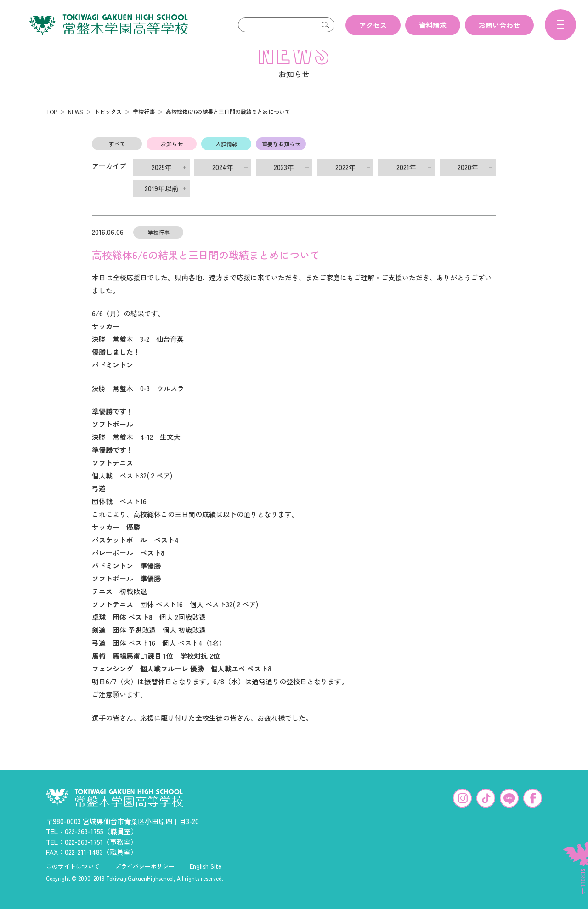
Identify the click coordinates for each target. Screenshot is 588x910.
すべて (117, 158)
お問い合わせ (499, 25)
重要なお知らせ (281, 158)
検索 (325, 25)
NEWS (76, 126)
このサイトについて (73, 881)
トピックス (108, 126)
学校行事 (144, 126)
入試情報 (226, 158)
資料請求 (433, 25)
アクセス (373, 25)
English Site (206, 881)
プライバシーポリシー (145, 881)
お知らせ (172, 158)
